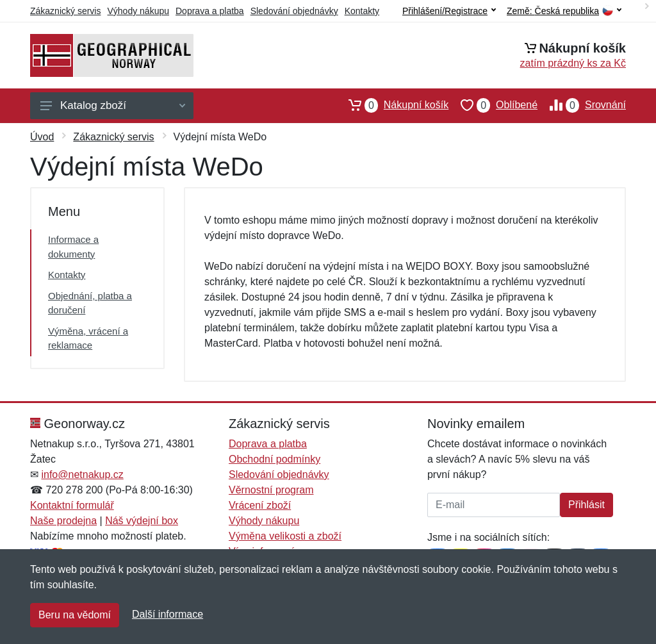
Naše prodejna (63, 521)
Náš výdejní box (142, 521)
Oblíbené (493, 105)
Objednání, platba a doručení (90, 303)
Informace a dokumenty (73, 247)
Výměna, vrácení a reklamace (88, 338)
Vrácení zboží (260, 505)
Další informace (168, 614)
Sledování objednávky (294, 11)
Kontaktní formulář (72, 505)
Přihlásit (586, 505)
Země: (564, 11)
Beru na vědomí (75, 615)
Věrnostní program (271, 490)
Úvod (42, 137)
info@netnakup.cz (82, 475)
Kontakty (362, 11)
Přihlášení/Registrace (449, 11)
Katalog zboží (113, 105)
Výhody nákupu (138, 11)
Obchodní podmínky (275, 459)
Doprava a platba (210, 11)
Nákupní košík (392, 105)
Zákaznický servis (65, 11)
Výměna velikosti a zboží (285, 536)
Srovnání (582, 105)
